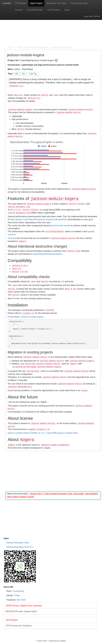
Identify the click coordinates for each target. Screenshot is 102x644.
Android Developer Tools (18, 543)
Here (10, 238)
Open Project (36, 3)
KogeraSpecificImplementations (47, 254)
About (67, 10)
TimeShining (18, 591)
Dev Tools (21, 600)
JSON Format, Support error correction (24, 606)
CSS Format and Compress (19, 626)
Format (19, 10)
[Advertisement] (53, 28)
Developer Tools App (57, 3)
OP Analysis (21, 3)
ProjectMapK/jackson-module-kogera (37, 60)
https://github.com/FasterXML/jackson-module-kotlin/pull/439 (38, 219)
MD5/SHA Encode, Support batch (21, 611)
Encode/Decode (35, 10)
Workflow (16, 298)
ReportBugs (27, 69)
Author (17, 69)
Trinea (17, 595)
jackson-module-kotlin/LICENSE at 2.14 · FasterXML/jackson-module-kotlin (43, 433)
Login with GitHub (92, 16)
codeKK (6, 3)
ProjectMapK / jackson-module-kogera (26, 317)
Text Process (54, 10)
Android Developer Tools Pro (20, 547)
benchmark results (61, 226)
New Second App (80, 3)
